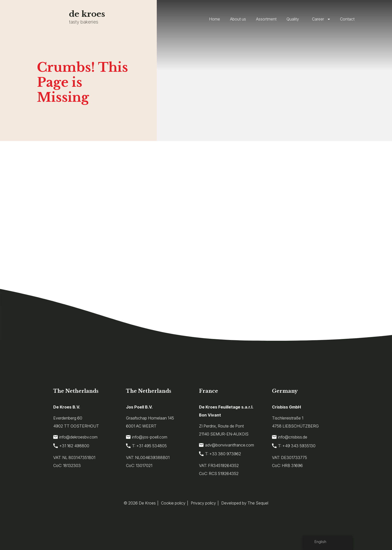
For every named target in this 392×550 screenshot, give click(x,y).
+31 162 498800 (71, 446)
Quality (293, 19)
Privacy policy (203, 503)
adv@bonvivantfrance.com (226, 445)
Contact (347, 19)
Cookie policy (173, 503)
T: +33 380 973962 (220, 454)
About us (238, 19)
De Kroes (147, 503)
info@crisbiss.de (290, 437)
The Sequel (258, 503)
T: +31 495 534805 (146, 446)
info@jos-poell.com (147, 437)
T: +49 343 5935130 (294, 446)
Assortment (266, 19)
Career (318, 19)
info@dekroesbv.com (75, 437)
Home (214, 19)
